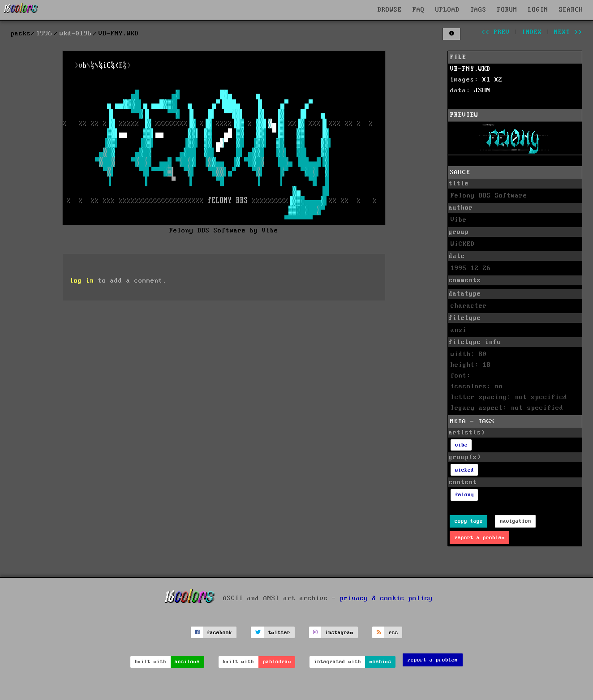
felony (464, 495)
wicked (464, 470)
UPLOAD (447, 10)
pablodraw (277, 662)
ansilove (187, 662)
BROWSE (390, 10)
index (532, 32)
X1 (486, 80)
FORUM (507, 10)
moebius (380, 662)
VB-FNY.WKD (470, 69)
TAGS (478, 10)
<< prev (496, 32)
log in (82, 281)
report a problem (480, 538)
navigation (516, 521)
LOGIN (538, 10)
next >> (568, 32)
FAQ (419, 10)
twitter (279, 633)
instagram (339, 633)
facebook (219, 633)
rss (393, 633)
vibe (461, 445)
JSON (482, 90)
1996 (44, 34)
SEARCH (571, 10)
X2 (498, 80)
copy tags (469, 521)
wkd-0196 (76, 34)
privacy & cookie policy (386, 598)
